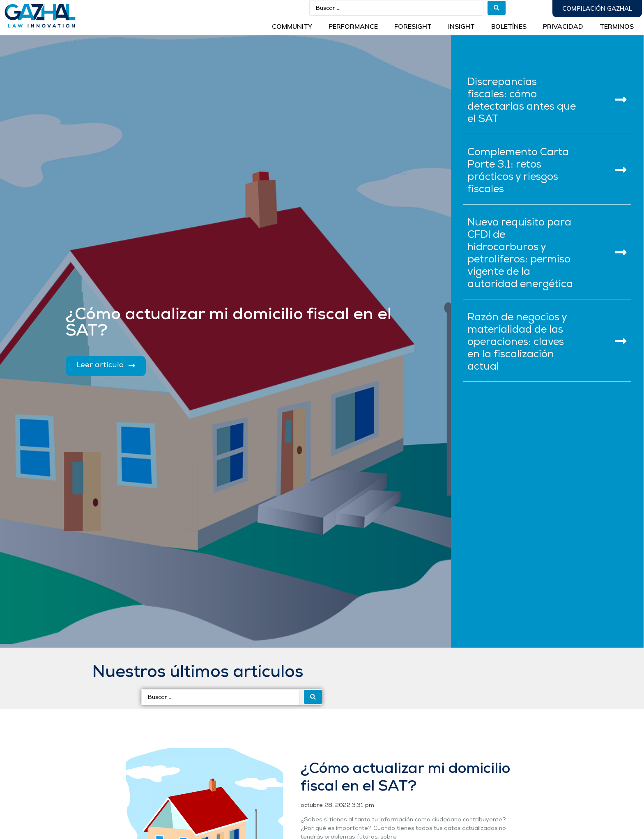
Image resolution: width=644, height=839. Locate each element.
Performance (353, 26)
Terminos (617, 26)
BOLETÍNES (509, 26)
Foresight (413, 26)
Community (292, 26)
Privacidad (563, 26)
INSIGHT (461, 26)
